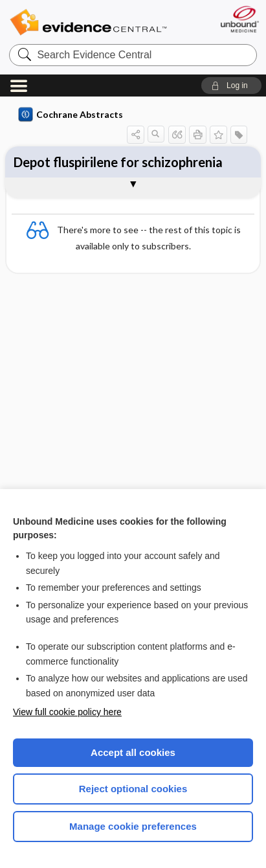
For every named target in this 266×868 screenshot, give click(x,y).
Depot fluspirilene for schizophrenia (118, 162)
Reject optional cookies (133, 789)
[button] (231, 86)
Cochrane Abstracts (71, 115)
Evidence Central (88, 22)
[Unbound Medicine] (239, 19)
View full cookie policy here (67, 712)
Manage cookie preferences (133, 826)
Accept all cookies (133, 752)
